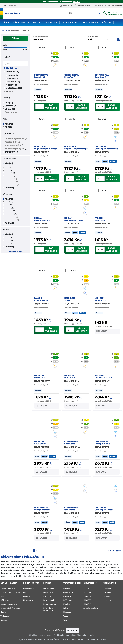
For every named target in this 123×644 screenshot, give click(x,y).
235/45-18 (87, 600)
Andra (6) (9, 188)
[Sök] (82, 13)
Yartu (66, 616)
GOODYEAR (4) (14, 82)
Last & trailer (48, 592)
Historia (4, 596)
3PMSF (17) (10, 152)
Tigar (65, 620)
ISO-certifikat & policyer (10, 592)
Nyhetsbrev (28, 600)
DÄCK (5, 22)
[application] (118, 639)
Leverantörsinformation (10, 608)
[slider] (3, 48)
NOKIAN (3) (12, 85)
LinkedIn (107, 600)
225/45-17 (87, 596)
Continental (68, 592)
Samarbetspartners (9, 604)
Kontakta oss (102, 5)
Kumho (66, 604)
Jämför (42, 47)
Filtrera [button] (15, 38)
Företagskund (9, 5)
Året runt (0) (11, 113)
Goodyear (67, 596)
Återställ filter (15, 252)
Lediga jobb (28, 596)
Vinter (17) (10, 109)
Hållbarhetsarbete (8, 600)
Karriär (117, 5)
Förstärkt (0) (11, 142)
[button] (26, 139)
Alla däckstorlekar (91, 608)
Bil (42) (8, 127)
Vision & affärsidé (8, 588)
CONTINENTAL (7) (15, 78)
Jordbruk (47, 596)
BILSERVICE (50, 22)
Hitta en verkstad (83, 5)
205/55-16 (87, 592)
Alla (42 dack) (12, 68)
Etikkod (4, 620)
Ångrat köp (71, 635)
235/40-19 (87, 604)
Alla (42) (9, 102)
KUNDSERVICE (89, 22)
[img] (55, 65)
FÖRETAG (107, 22)
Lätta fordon (48, 588)
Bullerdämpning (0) (15, 149)
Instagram (108, 592)
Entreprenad (48, 600)
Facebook (108, 588)
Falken (66, 608)
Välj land (71, 630)
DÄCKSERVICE (20, 22)
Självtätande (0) (13, 145)
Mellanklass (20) (14, 88)
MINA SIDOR (66, 5)
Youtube (107, 596)
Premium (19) (12, 72)
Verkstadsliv (6, 616)
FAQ (25, 592)
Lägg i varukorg (51, 107)
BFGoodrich (68, 600)
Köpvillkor (33, 635)
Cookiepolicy (59, 635)
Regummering (50, 604)
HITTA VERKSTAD (70, 22)
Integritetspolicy (45, 635)
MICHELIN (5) (13, 75)
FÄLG (36, 22)
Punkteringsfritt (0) (15, 139)
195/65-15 (87, 588)
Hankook (67, 612)
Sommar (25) (11, 106)
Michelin (67, 588)
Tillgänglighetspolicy (86, 635)
